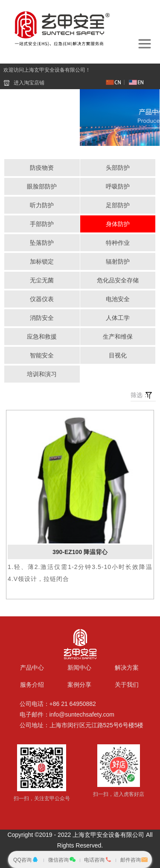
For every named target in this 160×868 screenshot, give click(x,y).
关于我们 (127, 685)
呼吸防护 (118, 186)
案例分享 (79, 685)
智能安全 (42, 355)
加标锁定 (42, 261)
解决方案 (127, 668)
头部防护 (118, 168)
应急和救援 (42, 337)
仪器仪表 (42, 299)
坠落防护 (42, 243)
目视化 (118, 355)
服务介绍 (32, 685)
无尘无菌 (42, 280)
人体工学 (118, 318)
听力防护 (42, 205)
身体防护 (118, 224)
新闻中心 (79, 668)
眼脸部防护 (42, 186)
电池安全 (118, 299)
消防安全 (42, 318)
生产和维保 (118, 337)
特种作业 (118, 243)
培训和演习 (42, 374)
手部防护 (42, 224)
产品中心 (32, 668)
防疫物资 (42, 168)
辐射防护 (118, 261)
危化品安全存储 (118, 280)
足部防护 (118, 205)
